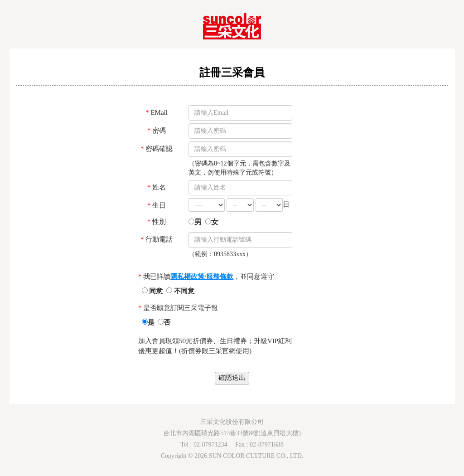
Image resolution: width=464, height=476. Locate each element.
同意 (153, 291)
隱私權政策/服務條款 (202, 277)
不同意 (180, 291)
